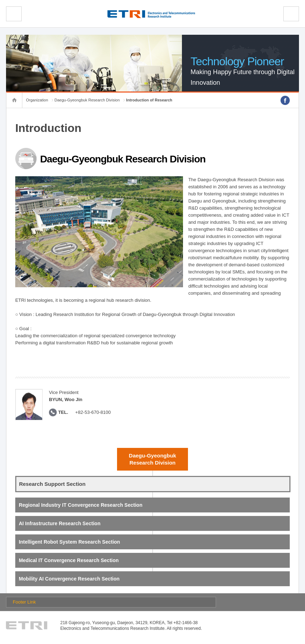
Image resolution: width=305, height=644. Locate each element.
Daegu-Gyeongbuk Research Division (87, 100)
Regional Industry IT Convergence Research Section (81, 505)
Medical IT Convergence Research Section (69, 560)
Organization (37, 100)
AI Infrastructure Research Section (60, 523)
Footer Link (24, 602)
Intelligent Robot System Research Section (70, 542)
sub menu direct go (0, 0)
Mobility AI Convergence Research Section (69, 579)
